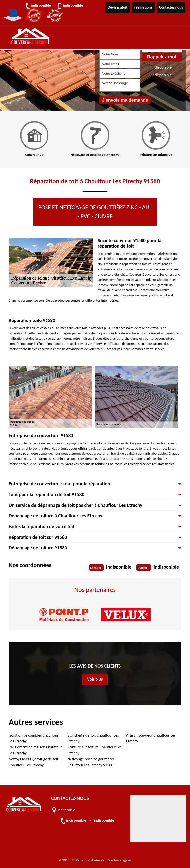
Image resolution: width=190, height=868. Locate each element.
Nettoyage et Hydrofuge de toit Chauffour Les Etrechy (34, 762)
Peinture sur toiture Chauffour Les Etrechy (94, 750)
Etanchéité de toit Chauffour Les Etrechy (93, 738)
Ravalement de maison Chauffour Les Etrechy (35, 750)
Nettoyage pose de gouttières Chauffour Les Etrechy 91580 (91, 762)
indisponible (43, 5)
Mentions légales (119, 860)
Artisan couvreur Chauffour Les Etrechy (151, 738)
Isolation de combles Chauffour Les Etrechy (34, 738)
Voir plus (95, 679)
